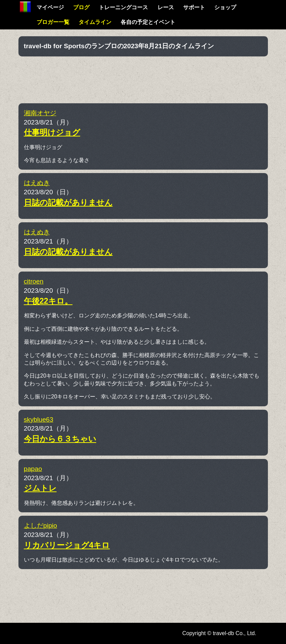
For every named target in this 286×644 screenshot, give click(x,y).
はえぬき (37, 183)
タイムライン (95, 22)
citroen (34, 281)
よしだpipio (41, 525)
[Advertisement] (143, 79)
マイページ (50, 7)
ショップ (225, 7)
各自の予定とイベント (148, 22)
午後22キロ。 (48, 301)
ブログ (81, 7)
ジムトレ (40, 488)
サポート (194, 7)
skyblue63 (39, 419)
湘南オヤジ (40, 113)
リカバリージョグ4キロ (67, 545)
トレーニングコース (123, 7)
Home (25, 7)
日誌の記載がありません (68, 202)
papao (33, 469)
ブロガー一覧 (53, 22)
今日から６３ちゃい (60, 439)
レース (166, 7)
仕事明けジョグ (52, 132)
